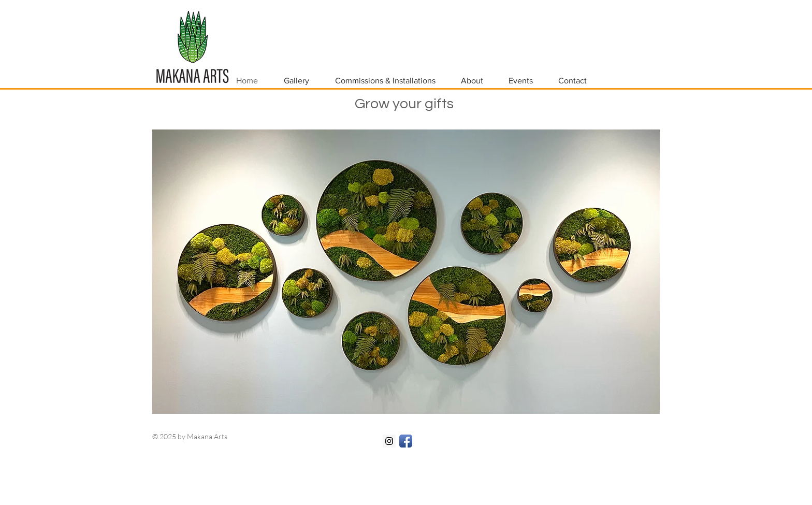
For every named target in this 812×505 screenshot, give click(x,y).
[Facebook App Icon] (406, 441)
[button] (406, 272)
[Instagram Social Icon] (389, 441)
